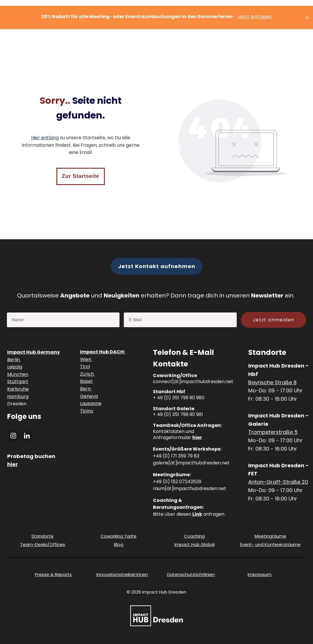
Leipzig (15, 367)
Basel (87, 381)
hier (197, 437)
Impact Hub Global (195, 544)
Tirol (85, 367)
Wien (86, 359)
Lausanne (91, 403)
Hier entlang (45, 138)
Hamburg (18, 397)
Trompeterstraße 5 (273, 432)
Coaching (194, 536)
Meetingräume (270, 536)
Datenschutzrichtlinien (191, 574)
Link (197, 514)
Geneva (89, 396)
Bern (86, 389)
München (18, 374)
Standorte (42, 536)
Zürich (88, 374)
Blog (119, 544)
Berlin (14, 360)
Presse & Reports (53, 574)
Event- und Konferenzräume (270, 544)
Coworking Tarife (118, 536)
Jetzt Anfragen (255, 17)
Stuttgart (18, 382)
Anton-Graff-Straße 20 (278, 482)
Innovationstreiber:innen (122, 574)
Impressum (260, 574)
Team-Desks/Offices (43, 544)
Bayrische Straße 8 (272, 382)
